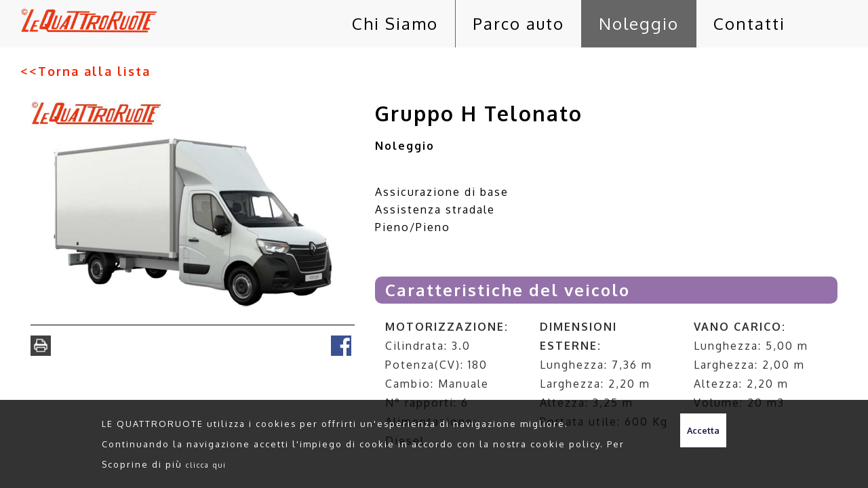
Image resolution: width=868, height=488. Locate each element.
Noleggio (639, 23)
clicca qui (206, 465)
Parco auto (518, 23)
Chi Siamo (395, 23)
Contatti (749, 23)
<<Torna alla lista (85, 71)
